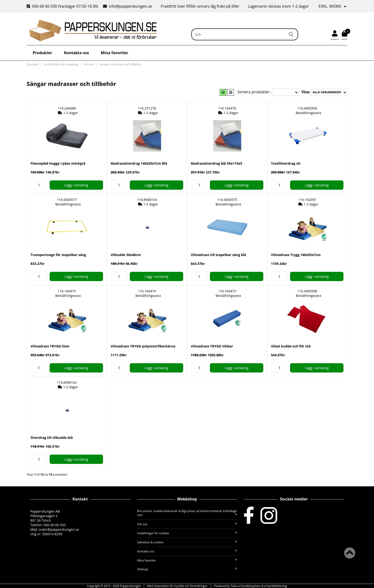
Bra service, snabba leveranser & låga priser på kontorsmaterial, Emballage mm (187, 513)
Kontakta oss (76, 53)
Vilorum (89, 64)
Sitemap (187, 569)
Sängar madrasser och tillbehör (121, 64)
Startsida (33, 64)
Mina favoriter (115, 53)
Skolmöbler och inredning (61, 64)
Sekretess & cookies (187, 542)
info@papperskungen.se (127, 6)
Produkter (42, 53)
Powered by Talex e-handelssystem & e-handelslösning (250, 586)
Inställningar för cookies (187, 533)
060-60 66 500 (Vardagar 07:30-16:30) (63, 6)
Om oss (187, 524)
